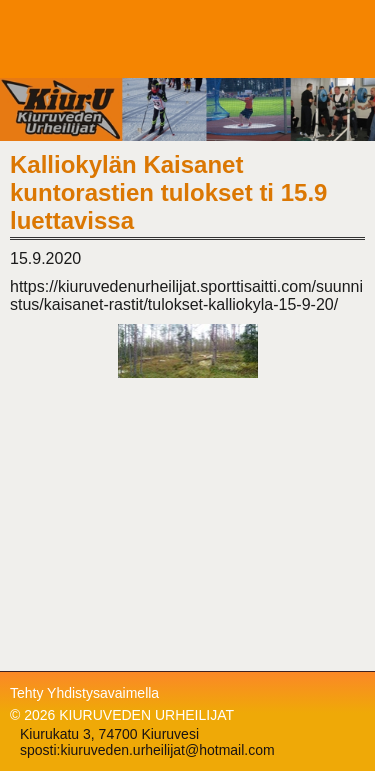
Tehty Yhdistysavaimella (84, 693)
